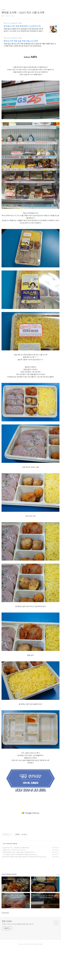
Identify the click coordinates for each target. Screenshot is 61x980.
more (58, 908)
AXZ (30, 978)
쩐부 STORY (7, 955)
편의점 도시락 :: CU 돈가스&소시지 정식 (13, 884)
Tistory (41, 978)
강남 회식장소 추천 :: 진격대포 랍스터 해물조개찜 (15, 882)
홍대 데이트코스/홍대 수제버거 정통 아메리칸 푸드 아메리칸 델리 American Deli (24, 891)
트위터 (35, 900)
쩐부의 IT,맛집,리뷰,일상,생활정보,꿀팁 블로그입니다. (18, 958)
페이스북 (26, 900)
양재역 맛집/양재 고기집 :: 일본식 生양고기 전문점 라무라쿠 (18, 886)
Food (3, 10)
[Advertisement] (30, 38)
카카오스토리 (30, 900)
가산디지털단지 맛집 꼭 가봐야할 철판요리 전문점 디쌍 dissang (19, 888)
